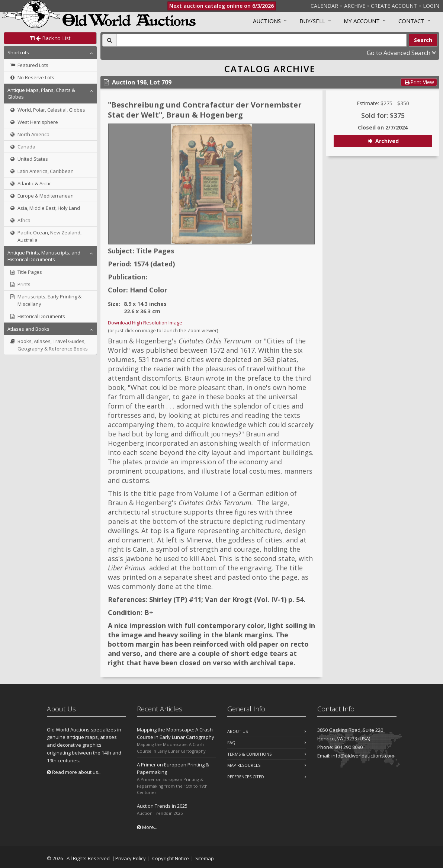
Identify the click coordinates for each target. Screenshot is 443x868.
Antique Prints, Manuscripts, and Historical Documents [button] (44, 256)
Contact (411, 21)
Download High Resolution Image (145, 323)
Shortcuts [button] (18, 52)
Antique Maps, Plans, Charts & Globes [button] (41, 93)
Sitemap (205, 858)
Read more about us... (74, 772)
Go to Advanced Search (401, 53)
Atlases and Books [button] (28, 329)
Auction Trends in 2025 (162, 806)
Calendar (324, 6)
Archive (355, 6)
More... (147, 827)
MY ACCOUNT (362, 21)
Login (431, 6)
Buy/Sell (312, 21)
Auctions (267, 21)
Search (423, 40)
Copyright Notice (171, 858)
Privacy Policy (131, 858)
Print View (419, 82)
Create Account (394, 6)
